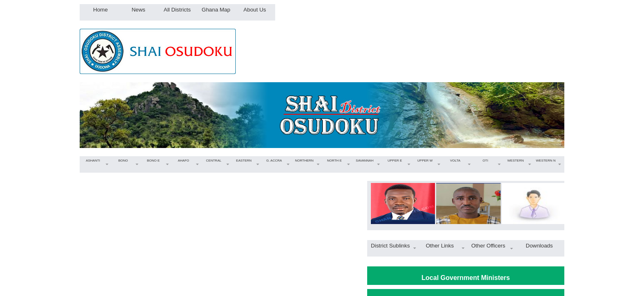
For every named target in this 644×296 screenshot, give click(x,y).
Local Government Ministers (466, 278)
